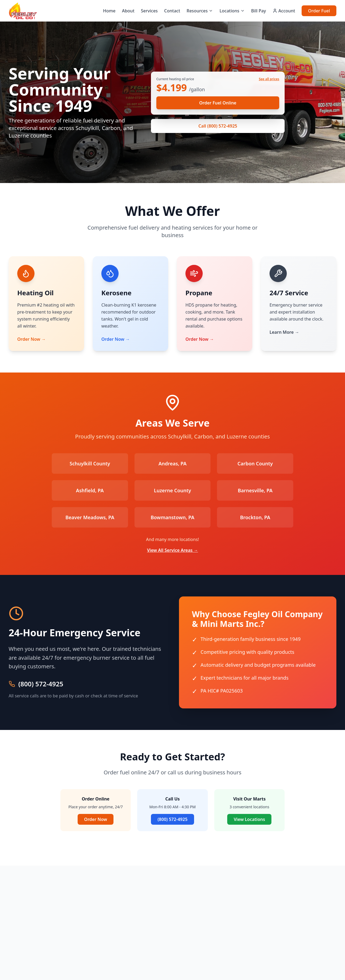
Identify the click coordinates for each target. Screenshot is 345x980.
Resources (200, 11)
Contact (172, 11)
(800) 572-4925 (41, 684)
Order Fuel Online (218, 103)
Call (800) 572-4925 (218, 126)
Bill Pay (259, 11)
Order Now (96, 819)
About (128, 11)
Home (109, 11)
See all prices (269, 79)
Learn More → (284, 332)
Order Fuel (319, 11)
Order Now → (31, 339)
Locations (232, 11)
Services (149, 11)
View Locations (249, 819)
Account (284, 11)
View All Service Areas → (172, 550)
